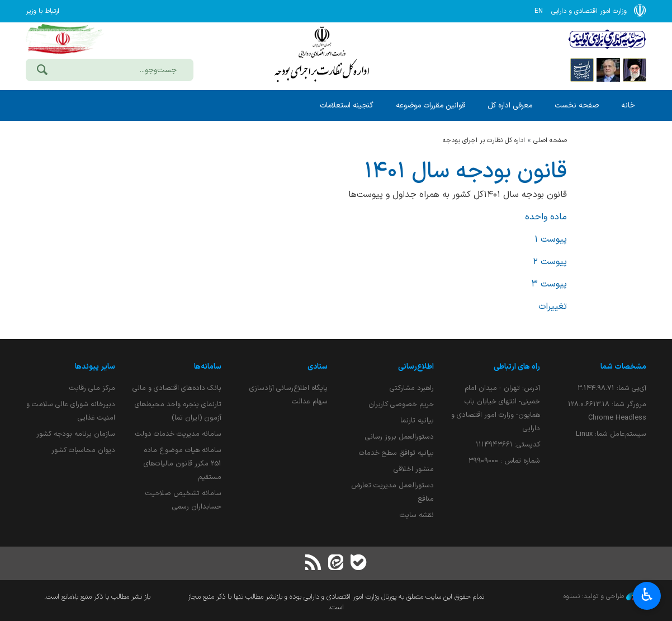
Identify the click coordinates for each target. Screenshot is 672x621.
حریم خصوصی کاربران (401, 404)
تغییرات (553, 307)
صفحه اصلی (550, 140)
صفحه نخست (577, 105)
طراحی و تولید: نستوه (605, 596)
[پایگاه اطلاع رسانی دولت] (582, 69)
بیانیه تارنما (417, 420)
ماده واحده (546, 217)
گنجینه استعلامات (347, 105)
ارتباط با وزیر (42, 11)
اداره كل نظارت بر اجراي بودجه (484, 140)
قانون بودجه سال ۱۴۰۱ (466, 172)
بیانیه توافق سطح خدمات (396, 453)
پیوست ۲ (550, 262)
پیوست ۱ (551, 239)
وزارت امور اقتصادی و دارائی (322, 55)
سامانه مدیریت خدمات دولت (178, 434)
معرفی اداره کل (510, 105)
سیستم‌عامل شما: (611, 434)
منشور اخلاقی (414, 469)
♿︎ (647, 595)
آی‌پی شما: (612, 388)
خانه (628, 105)
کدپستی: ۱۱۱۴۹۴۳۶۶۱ (508, 444)
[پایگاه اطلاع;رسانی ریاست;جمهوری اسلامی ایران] (608, 69)
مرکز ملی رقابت (92, 388)
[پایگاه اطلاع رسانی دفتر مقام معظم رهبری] (635, 69)
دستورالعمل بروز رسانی (399, 437)
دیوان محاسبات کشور (83, 450)
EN (539, 11)
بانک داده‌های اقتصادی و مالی (177, 388)
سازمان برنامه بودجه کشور (76, 434)
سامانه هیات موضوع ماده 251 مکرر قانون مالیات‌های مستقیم (183, 464)
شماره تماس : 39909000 (504, 461)
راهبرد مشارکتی (412, 388)
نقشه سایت (417, 515)
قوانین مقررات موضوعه (430, 105)
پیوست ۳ (549, 284)
